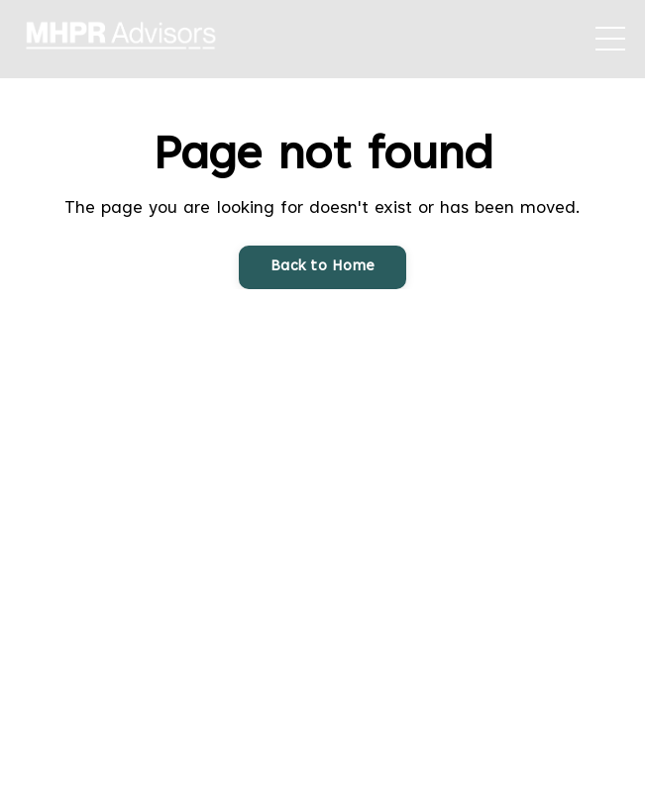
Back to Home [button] (322, 267)
